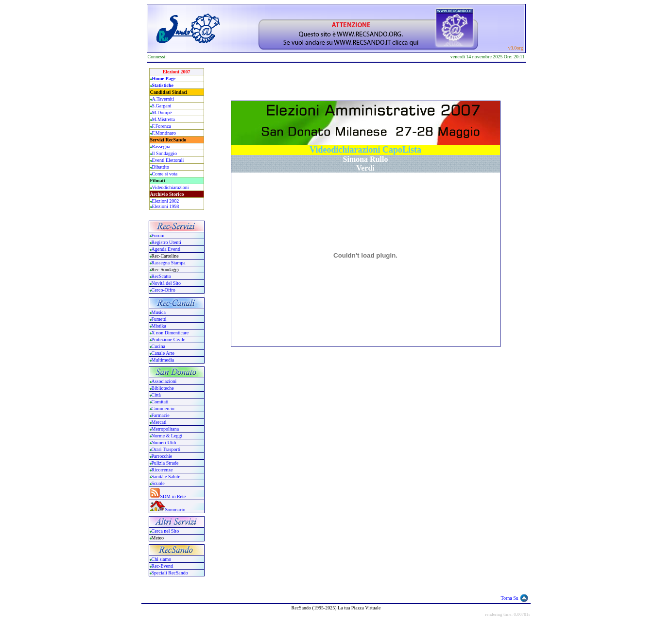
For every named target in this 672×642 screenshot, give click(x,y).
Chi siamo (162, 559)
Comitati (160, 402)
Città (156, 395)
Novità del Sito (166, 283)
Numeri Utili (165, 442)
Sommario (175, 510)
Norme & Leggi (167, 436)
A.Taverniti (163, 99)
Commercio (163, 408)
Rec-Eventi (163, 566)
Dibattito (161, 167)
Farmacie (161, 415)
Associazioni (164, 381)
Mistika (159, 326)
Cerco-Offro (164, 290)
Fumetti (159, 319)
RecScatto (162, 276)
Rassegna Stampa (169, 263)
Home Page (164, 78)
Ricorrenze (162, 470)
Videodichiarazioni (171, 187)
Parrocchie (162, 456)
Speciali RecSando (170, 573)
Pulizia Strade (165, 463)
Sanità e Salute (166, 477)
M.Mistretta (164, 119)
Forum (158, 235)
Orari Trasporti (166, 449)
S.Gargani (162, 106)
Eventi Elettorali (168, 160)
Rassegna (161, 147)
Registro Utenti (166, 242)
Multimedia (163, 360)
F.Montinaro (164, 133)
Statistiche (163, 85)
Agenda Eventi (166, 249)
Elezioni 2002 (166, 201)
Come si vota (165, 174)
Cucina (158, 346)
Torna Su (510, 598)
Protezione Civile (169, 339)
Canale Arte (163, 353)
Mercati (159, 422)
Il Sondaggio (164, 153)
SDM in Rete (173, 496)
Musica (159, 312)
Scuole (158, 483)
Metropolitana (165, 429)
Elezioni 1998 (166, 206)
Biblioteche (163, 388)
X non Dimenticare (170, 333)
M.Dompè (162, 113)
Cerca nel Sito (165, 531)
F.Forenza (162, 126)
